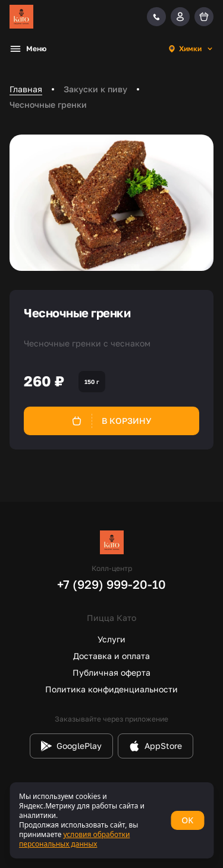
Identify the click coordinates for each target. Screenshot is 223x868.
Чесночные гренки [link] (48, 104)
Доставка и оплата (111, 656)
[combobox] (190, 49)
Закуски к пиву (95, 89)
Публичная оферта (111, 672)
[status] (111, 820)
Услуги (111, 639)
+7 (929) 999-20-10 (111, 584)
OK (187, 820)
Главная (26, 89)
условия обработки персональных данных (74, 839)
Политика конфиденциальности (111, 689)
